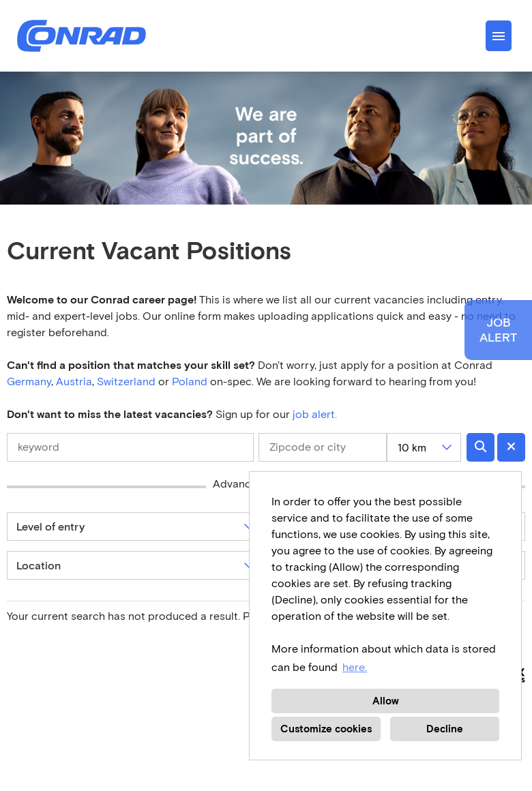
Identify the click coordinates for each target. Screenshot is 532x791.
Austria (74, 382)
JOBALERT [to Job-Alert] (498, 330)
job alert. (315, 414)
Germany (29, 382)
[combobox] (424, 447)
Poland (191, 382)
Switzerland (126, 382)
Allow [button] (386, 701)
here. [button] (355, 667)
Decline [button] (445, 729)
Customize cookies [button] (326, 729)
